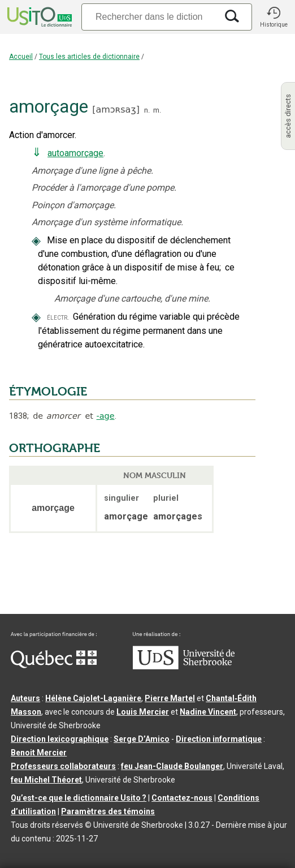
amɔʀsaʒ (116, 109)
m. (157, 110)
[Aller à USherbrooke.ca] (184, 667)
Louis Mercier (143, 712)
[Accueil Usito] (38, 17)
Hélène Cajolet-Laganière (93, 698)
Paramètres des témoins (108, 811)
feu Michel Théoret (46, 780)
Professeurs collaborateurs (63, 766)
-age (106, 416)
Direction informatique (219, 739)
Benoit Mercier (39, 753)
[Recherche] (149, 17)
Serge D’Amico (142, 739)
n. (147, 110)
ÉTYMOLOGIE (48, 392)
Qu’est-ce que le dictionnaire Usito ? (79, 798)
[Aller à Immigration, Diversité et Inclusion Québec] (54, 665)
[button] (274, 17)
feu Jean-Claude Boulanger (172, 766)
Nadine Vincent (208, 712)
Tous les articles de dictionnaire (89, 57)
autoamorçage (75, 153)
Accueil (21, 57)
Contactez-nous (182, 798)
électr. (58, 317)
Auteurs (25, 698)
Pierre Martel (170, 698)
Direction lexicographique (60, 739)
